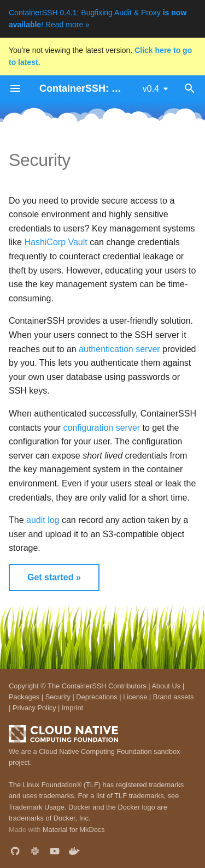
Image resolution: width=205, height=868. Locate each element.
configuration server (102, 428)
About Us (166, 686)
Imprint (72, 708)
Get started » (54, 577)
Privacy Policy (34, 708)
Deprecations (96, 697)
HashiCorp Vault (55, 242)
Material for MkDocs (74, 830)
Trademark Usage (37, 807)
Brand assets (174, 697)
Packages (24, 697)
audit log (43, 520)
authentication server (119, 349)
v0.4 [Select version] (151, 89)
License (135, 697)
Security (58, 697)
